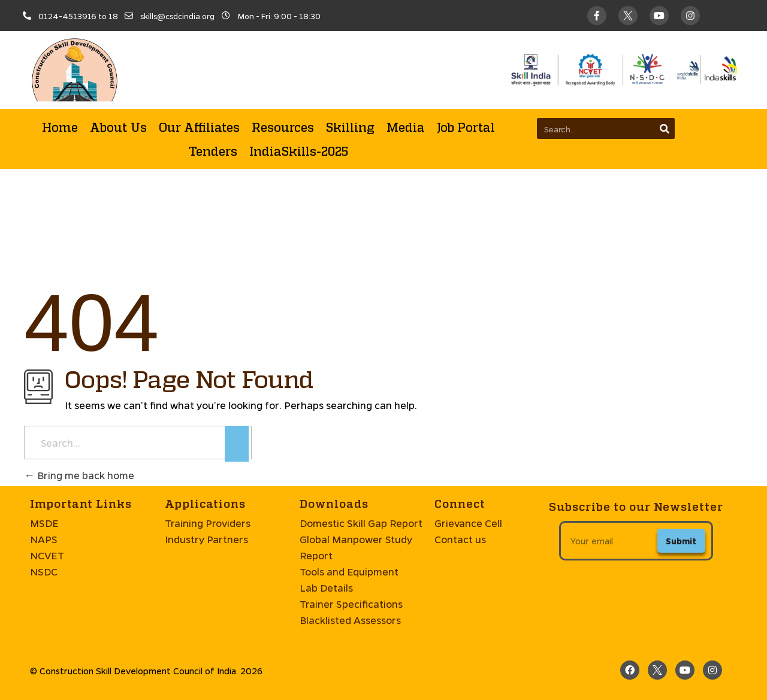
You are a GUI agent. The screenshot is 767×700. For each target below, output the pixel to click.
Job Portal (466, 127)
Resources (283, 127)
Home (60, 127)
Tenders (213, 151)
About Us (118, 127)
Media (406, 127)
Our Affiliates (199, 127)
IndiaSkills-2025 (299, 151)
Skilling (350, 127)
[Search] (664, 128)
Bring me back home (79, 475)
